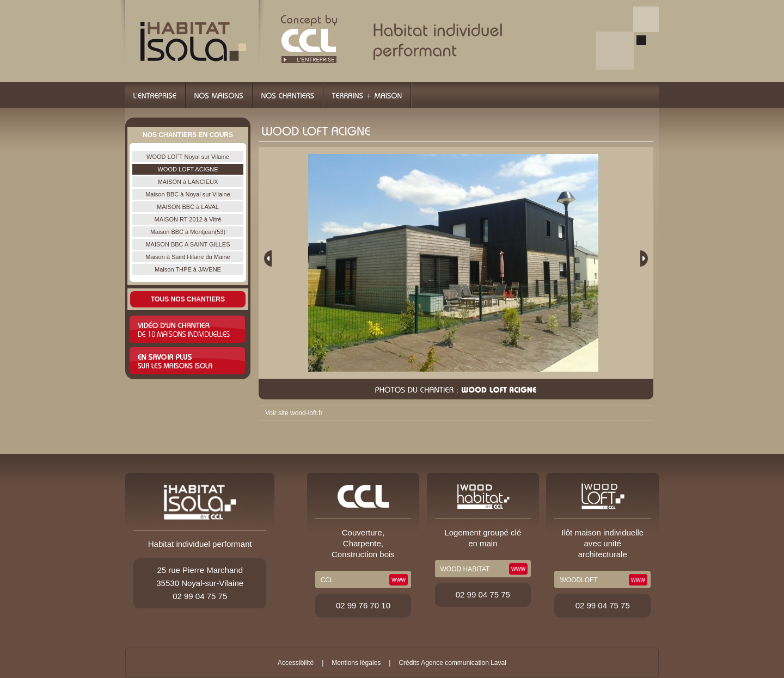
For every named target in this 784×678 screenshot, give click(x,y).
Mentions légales (356, 663)
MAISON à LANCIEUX (188, 182)
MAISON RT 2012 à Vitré (188, 219)
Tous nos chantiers (188, 299)
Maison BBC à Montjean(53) (188, 232)
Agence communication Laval (464, 663)
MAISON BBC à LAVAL (188, 207)
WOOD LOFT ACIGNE (188, 169)
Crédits (409, 663)
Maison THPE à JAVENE (188, 269)
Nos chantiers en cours (188, 135)
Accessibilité (296, 663)
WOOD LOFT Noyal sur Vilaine (188, 157)
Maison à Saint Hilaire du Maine (188, 257)
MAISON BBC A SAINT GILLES (188, 244)
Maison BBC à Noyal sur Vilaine (188, 194)
